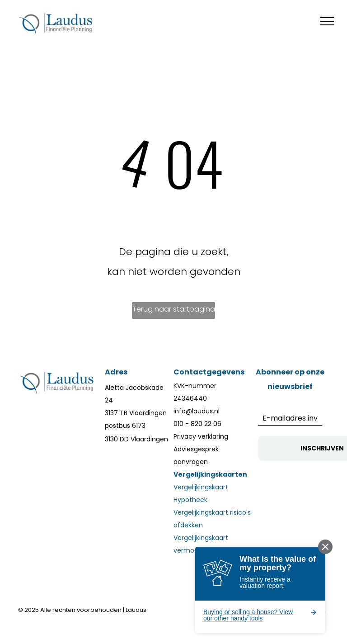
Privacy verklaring (201, 436)
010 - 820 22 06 (197, 424)
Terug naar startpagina (174, 309)
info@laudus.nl (197, 411)
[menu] (327, 21)
